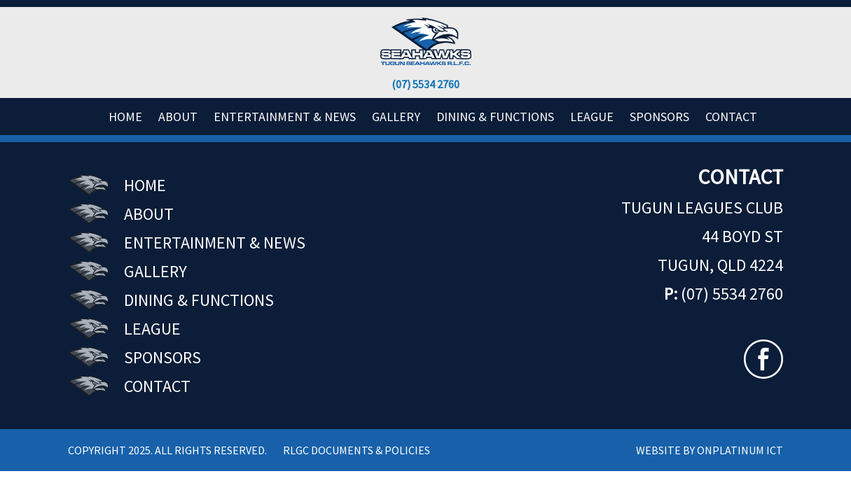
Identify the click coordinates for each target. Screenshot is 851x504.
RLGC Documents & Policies (357, 450)
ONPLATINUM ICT (740, 450)
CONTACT (731, 117)
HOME (125, 117)
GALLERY (396, 117)
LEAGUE (152, 329)
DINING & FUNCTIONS (495, 117)
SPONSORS (659, 117)
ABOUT (178, 117)
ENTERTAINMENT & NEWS (285, 117)
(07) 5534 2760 (425, 84)
